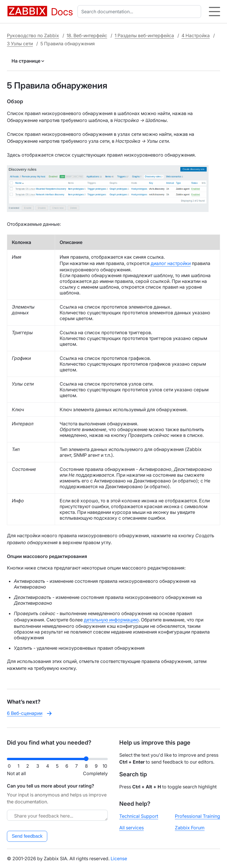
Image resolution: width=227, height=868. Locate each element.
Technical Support (139, 816)
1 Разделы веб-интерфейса (144, 35)
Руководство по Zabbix (33, 35)
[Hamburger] (214, 12)
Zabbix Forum (190, 828)
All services (132, 828)
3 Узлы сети (20, 44)
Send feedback (27, 836)
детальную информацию (111, 620)
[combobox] (140, 12)
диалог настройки (171, 263)
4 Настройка (196, 35)
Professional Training (197, 816)
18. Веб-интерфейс (87, 35)
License (119, 858)
